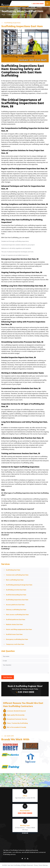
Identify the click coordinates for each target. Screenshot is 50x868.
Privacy (36, 865)
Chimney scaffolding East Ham (16, 610)
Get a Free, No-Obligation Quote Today (25, 689)
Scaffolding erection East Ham (16, 590)
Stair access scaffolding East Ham (17, 615)
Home (3, 14)
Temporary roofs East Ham (15, 644)
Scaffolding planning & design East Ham (19, 585)
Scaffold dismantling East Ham (16, 595)
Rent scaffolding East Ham (15, 580)
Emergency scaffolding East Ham (17, 639)
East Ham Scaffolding (14, 865)
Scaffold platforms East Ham (16, 619)
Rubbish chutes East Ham (14, 624)
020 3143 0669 (38, 4)
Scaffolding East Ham (13, 570)
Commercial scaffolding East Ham (17, 575)
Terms (41, 865)
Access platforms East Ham (15, 605)
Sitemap (45, 865)
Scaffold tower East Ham (14, 634)
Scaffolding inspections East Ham (17, 600)
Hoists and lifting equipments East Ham (19, 629)
